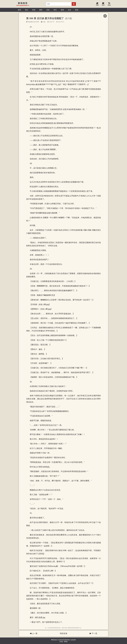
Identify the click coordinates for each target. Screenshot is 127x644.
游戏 (62, 10)
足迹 (109, 4)
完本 (103, 4)
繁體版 (66, 642)
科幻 (55, 10)
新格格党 (55, 640)
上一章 (34, 634)
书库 (97, 4)
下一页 (93, 634)
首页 (19, 10)
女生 (69, 10)
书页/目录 (63, 634)
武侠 (34, 10)
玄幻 (27, 10)
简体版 (61, 642)
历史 (48, 10)
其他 (77, 10)
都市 (41, 10)
